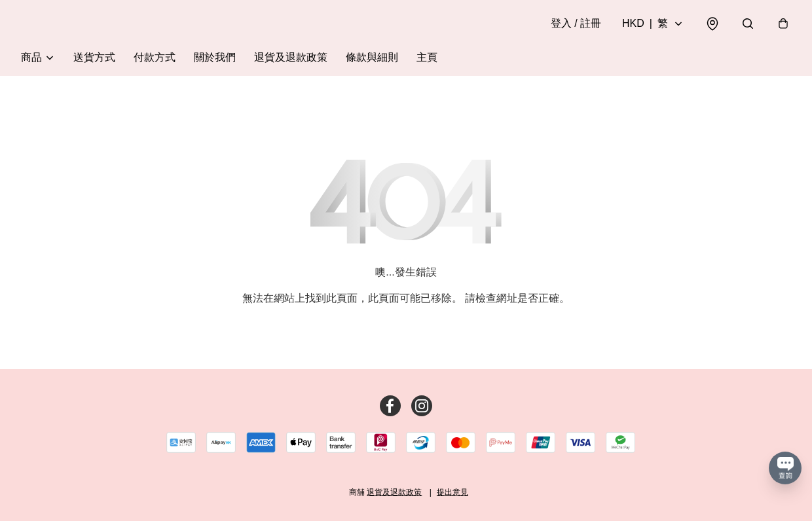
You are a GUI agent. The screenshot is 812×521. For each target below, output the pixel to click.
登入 (576, 23)
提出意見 (452, 492)
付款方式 (155, 57)
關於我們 (215, 57)
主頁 (427, 57)
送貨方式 (94, 57)
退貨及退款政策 (291, 57)
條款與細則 (372, 57)
